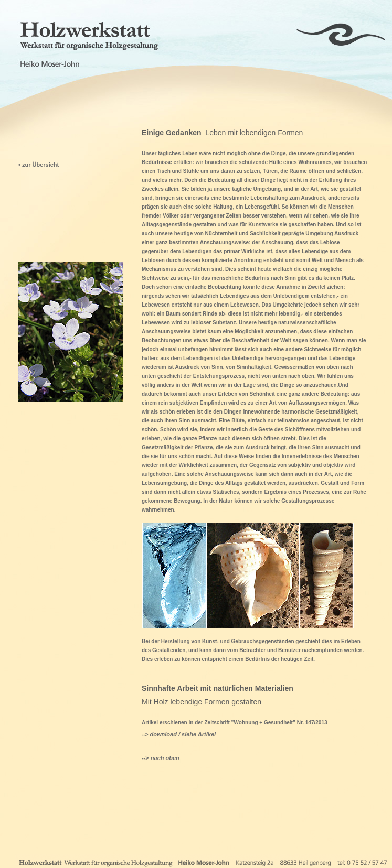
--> (161, 758)
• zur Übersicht (39, 165)
